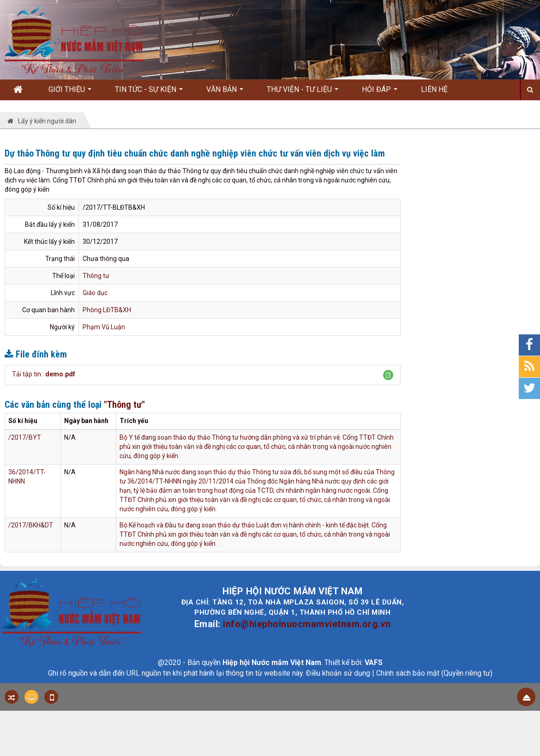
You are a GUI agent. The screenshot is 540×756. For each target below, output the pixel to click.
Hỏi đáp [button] (380, 92)
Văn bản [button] (225, 92)
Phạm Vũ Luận (104, 327)
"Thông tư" (124, 405)
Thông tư (96, 276)
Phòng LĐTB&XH (107, 310)
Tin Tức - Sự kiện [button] (149, 92)
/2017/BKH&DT (31, 525)
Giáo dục (95, 293)
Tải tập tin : (44, 374)
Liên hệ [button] (434, 89)
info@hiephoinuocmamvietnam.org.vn (307, 624)
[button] (388, 375)
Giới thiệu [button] (70, 92)
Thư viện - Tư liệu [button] (303, 92)
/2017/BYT (25, 437)
